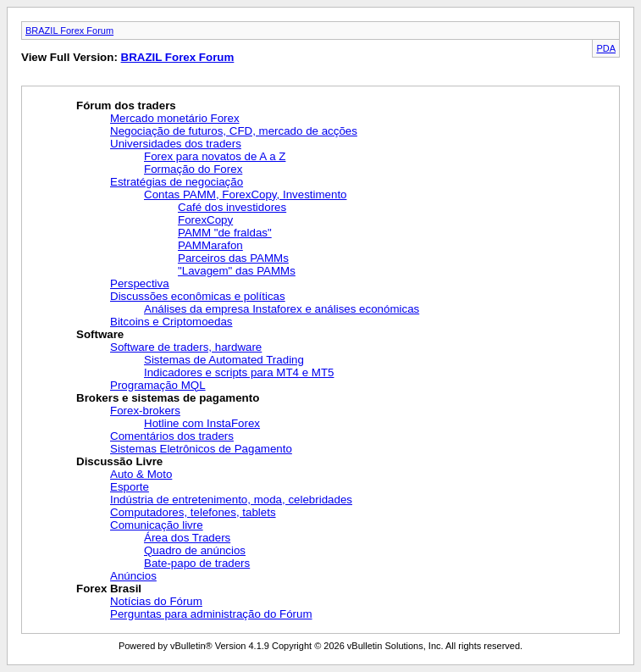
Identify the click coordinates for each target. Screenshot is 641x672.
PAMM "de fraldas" (225, 233)
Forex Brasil (109, 589)
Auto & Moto (141, 474)
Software (100, 334)
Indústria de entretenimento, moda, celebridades (231, 500)
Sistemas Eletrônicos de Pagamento (201, 449)
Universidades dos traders (176, 144)
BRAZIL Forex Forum (69, 31)
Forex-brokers (145, 411)
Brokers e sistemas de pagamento (168, 398)
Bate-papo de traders (197, 563)
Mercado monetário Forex (175, 118)
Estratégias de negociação (177, 182)
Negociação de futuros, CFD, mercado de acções (234, 131)
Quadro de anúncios (195, 550)
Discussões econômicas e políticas (198, 296)
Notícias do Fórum (156, 601)
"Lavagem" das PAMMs (237, 271)
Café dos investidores (232, 207)
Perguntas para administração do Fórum (211, 614)
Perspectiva (140, 283)
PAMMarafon (210, 245)
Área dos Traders (187, 538)
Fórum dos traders (126, 106)
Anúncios (133, 576)
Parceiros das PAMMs (233, 258)
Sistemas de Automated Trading (224, 360)
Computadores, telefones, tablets (193, 512)
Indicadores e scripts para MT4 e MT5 (239, 372)
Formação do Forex (193, 169)
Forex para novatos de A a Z (215, 156)
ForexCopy (205, 220)
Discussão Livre (119, 461)
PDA (606, 48)
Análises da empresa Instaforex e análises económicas (282, 309)
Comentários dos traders (172, 436)
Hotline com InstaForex (202, 423)
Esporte (130, 487)
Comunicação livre (157, 525)
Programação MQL (158, 385)
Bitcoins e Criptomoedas (171, 322)
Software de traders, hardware (186, 347)
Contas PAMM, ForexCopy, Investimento (246, 194)
